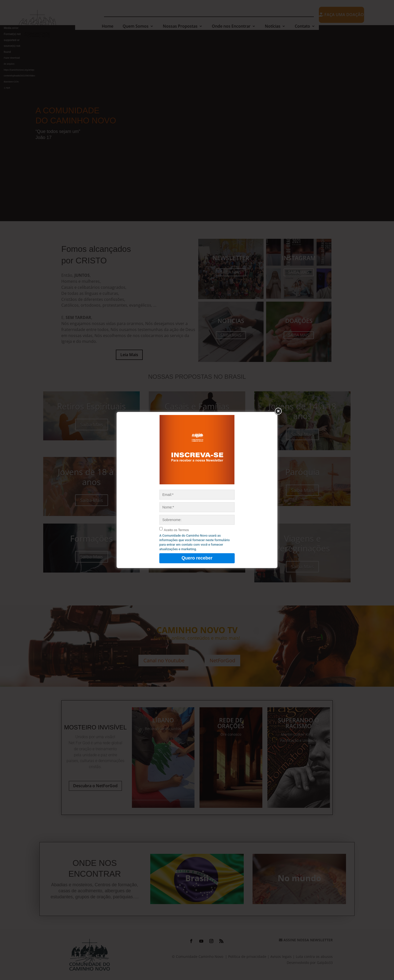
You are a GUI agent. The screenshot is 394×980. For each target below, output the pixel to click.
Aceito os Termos (176, 530)
